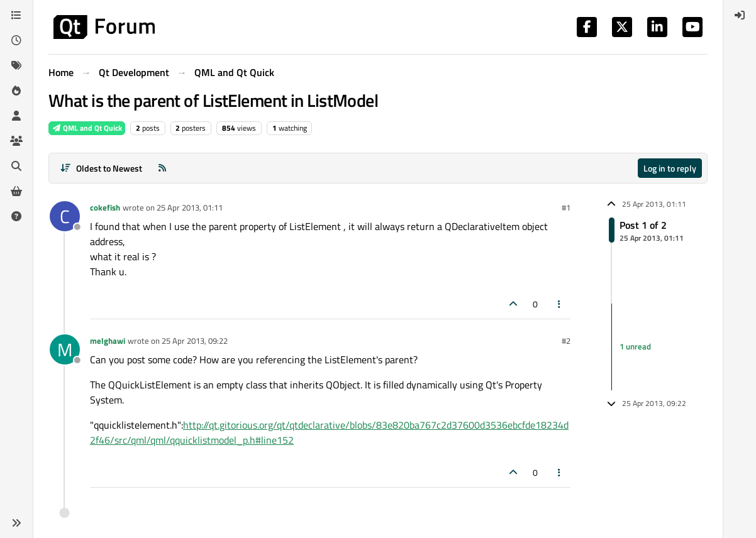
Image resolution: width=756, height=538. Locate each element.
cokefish (105, 207)
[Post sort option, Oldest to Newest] (101, 168)
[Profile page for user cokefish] (65, 216)
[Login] (740, 15)
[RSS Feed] (162, 168)
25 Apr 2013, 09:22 (195, 341)
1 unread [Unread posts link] (635, 346)
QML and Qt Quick (87, 128)
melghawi (108, 341)
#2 (566, 341)
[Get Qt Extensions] (16, 191)
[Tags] (16, 65)
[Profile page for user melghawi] (65, 349)
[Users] (16, 116)
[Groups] (16, 141)
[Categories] (16, 15)
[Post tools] (560, 304)
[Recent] (16, 40)
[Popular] (16, 91)
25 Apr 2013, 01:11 (190, 207)
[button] (16, 523)
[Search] (16, 166)
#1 (566, 207)
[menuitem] (740, 15)
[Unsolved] (16, 216)
